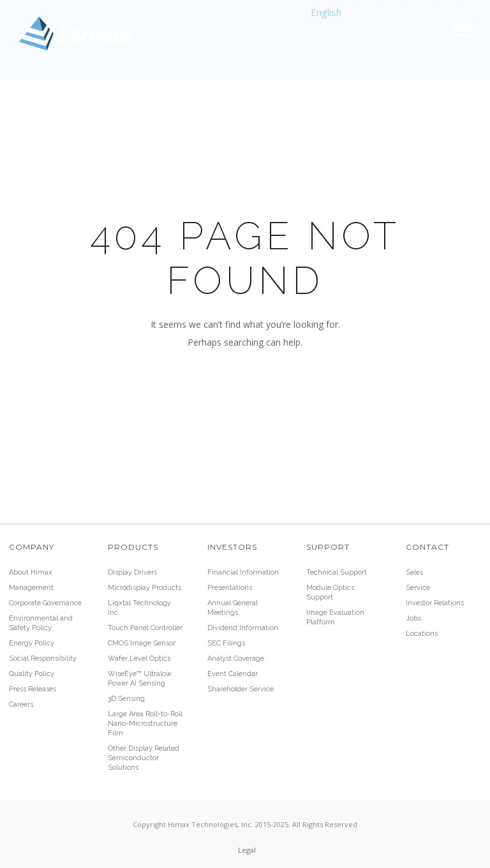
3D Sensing (126, 699)
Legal (247, 850)
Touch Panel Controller (145, 628)
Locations (422, 634)
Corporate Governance (45, 603)
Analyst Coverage (236, 658)
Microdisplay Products (145, 588)
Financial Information (243, 572)
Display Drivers (132, 572)
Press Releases (33, 689)
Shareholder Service (241, 689)
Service (418, 588)
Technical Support (337, 572)
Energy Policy (32, 643)
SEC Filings (226, 643)
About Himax (31, 572)
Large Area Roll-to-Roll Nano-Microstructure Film (145, 724)
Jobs (413, 618)
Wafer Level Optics (139, 658)
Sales (414, 572)
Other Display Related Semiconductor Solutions (144, 758)
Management (31, 588)
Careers (21, 704)
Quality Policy (32, 674)
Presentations (230, 588)
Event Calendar (233, 674)
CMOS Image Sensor (142, 643)
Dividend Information (243, 628)
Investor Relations (435, 603)
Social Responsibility (43, 658)
